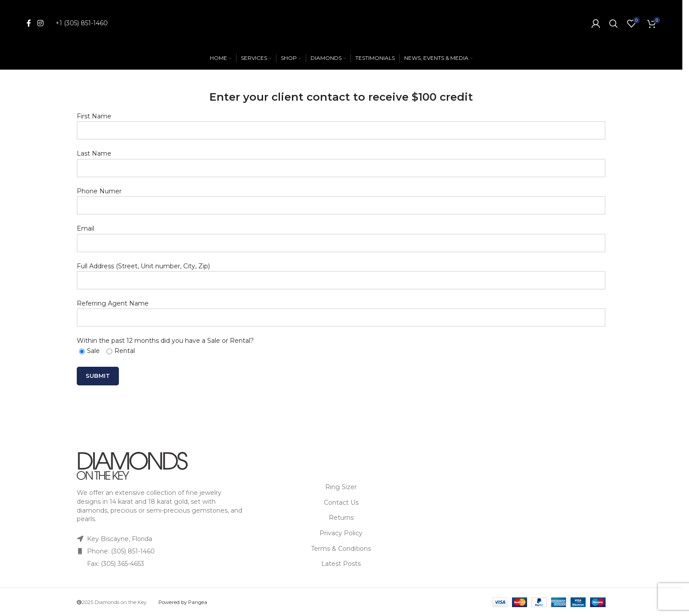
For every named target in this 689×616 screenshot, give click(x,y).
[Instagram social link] (40, 23)
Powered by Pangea (183, 602)
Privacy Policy (341, 533)
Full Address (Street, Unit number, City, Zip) (341, 273)
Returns (341, 518)
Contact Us (341, 502)
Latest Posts (341, 564)
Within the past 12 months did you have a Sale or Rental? (165, 345)
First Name (341, 123)
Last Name (341, 160)
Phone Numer (341, 198)
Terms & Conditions (341, 549)
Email (341, 235)
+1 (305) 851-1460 (82, 23)
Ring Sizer (341, 487)
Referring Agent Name (341, 310)
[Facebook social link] (29, 23)
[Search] (614, 24)
